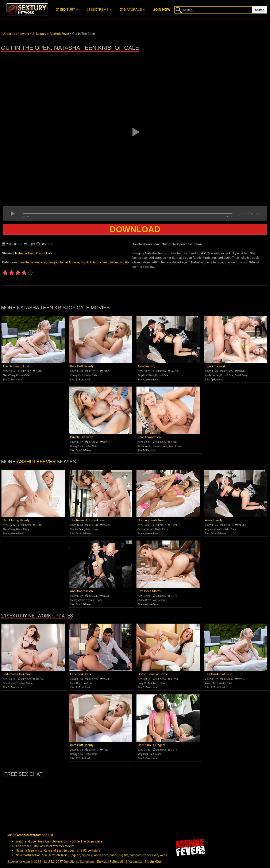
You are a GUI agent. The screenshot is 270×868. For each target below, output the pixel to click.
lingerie (74, 262)
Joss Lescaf (159, 600)
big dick (86, 262)
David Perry (241, 375)
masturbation (29, 262)
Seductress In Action (17, 674)
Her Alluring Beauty (16, 520)
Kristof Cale (44, 253)
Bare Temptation (149, 437)
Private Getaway (81, 437)
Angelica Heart (146, 375)
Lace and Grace (81, 674)
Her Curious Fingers (151, 745)
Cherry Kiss (76, 375)
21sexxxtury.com (19, 862)
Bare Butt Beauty (82, 366)
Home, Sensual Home (153, 674)
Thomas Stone (159, 446)
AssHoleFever (151, 380)
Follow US (117, 862)
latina (97, 262)
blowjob (53, 262)
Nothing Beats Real (151, 520)
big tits (125, 262)
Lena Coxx (76, 683)
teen (105, 262)
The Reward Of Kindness (87, 520)
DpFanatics (217, 380)
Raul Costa (155, 754)
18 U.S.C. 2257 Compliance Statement (69, 862)
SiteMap (102, 862)
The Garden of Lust (16, 366)
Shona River (144, 600)
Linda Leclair (212, 375)
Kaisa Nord (144, 446)
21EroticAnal (15, 380)
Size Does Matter (149, 591)
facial (64, 262)
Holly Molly (144, 683)
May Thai (143, 754)
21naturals (132, 9)
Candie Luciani (146, 529)
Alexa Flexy (9, 375)
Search (260, 10)
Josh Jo (87, 683)
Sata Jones (92, 529)
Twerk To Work (215, 366)
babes (114, 262)
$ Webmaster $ (136, 862)
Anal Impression (81, 591)
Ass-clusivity (146, 366)
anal (43, 262)
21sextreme (99, 9)
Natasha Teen (25, 253)
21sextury (67, 9)
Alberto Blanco (159, 683)
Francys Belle (78, 600)
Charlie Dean (77, 529)
